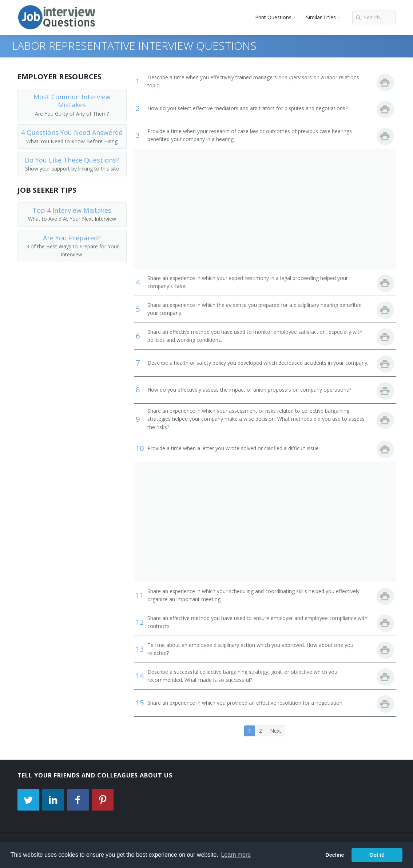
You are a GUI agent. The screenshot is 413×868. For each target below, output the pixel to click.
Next (276, 731)
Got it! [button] (377, 855)
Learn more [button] (236, 855)
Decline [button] (335, 855)
